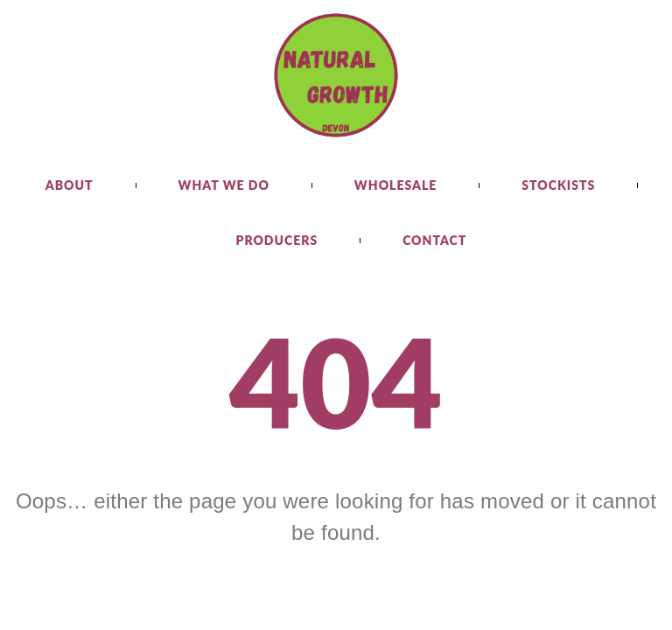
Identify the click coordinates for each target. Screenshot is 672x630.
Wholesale (395, 185)
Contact (434, 240)
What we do (224, 185)
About (70, 185)
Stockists (558, 185)
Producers (277, 240)
